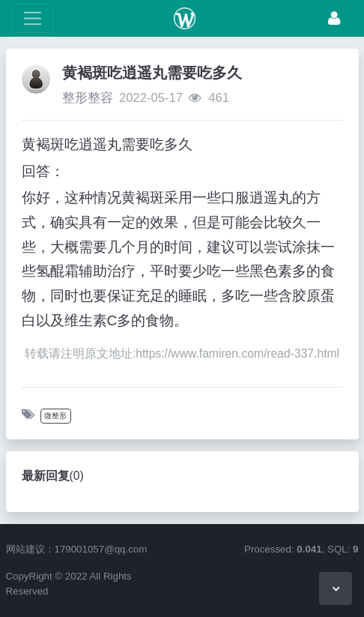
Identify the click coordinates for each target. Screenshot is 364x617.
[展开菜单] (33, 18)
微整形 (55, 416)
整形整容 (88, 98)
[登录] (334, 18)
